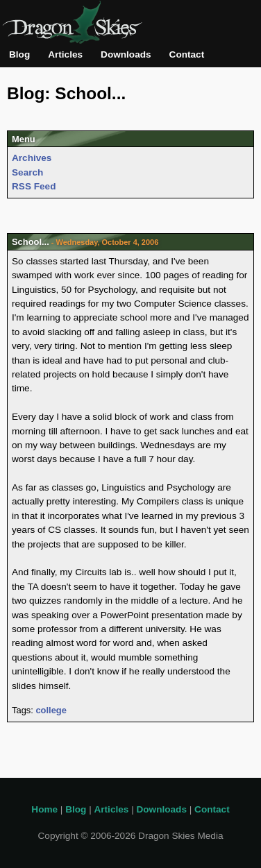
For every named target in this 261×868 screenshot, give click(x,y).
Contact (187, 54)
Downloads (126, 54)
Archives (32, 158)
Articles (65, 54)
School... (31, 242)
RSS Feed (34, 186)
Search (27, 172)
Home (44, 809)
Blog (19, 54)
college (51, 710)
